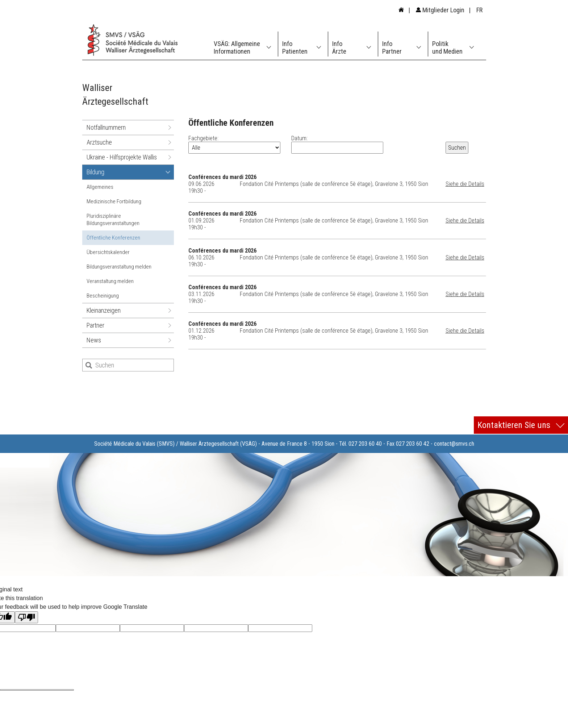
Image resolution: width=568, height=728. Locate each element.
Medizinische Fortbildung (114, 201)
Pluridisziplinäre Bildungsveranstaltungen (113, 220)
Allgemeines (100, 187)
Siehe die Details (465, 184)
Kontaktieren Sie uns (521, 425)
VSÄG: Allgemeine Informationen (237, 47)
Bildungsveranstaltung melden (119, 267)
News (94, 340)
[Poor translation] (26, 617)
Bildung (95, 172)
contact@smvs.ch (454, 444)
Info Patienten (295, 47)
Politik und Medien (447, 47)
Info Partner (392, 47)
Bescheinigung (103, 296)
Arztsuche (99, 142)
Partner (95, 325)
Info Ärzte (339, 47)
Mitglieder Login (440, 10)
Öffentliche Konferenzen (113, 238)
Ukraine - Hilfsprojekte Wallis (122, 157)
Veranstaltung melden (110, 281)
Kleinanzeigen (104, 310)
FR (479, 10)
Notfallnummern (106, 127)
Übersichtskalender (108, 252)
